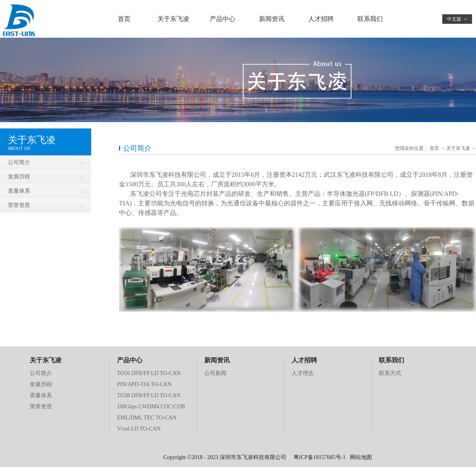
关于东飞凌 (458, 148)
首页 (124, 19)
